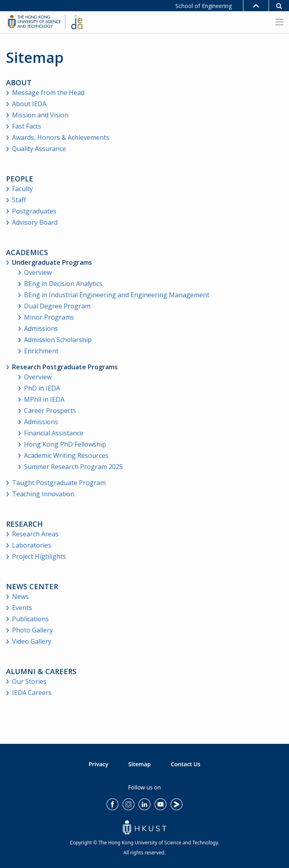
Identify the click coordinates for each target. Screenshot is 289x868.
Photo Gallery (32, 630)
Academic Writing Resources (66, 455)
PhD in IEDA (42, 388)
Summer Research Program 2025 (73, 467)
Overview (38, 272)
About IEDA (29, 104)
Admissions (41, 328)
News (20, 596)
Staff (19, 200)
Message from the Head (48, 93)
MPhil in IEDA (44, 399)
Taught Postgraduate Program (59, 483)
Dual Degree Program (57, 306)
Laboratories (32, 545)
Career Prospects (50, 411)
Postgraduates (34, 211)
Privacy (98, 764)
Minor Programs (49, 317)
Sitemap (140, 764)
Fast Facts (27, 126)
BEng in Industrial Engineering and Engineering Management (117, 295)
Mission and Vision (40, 115)
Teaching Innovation (43, 494)
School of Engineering (204, 6)
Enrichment (41, 351)
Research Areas (35, 534)
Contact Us (186, 764)
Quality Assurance (39, 149)
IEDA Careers (32, 693)
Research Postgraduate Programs (65, 367)
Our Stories (29, 681)
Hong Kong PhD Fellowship (65, 444)
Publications (30, 619)
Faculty (22, 189)
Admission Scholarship (58, 340)
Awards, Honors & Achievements (61, 137)
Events (22, 608)
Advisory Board (35, 222)
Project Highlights (39, 556)
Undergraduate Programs (52, 262)
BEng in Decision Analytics (63, 284)
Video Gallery (32, 641)
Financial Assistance (54, 433)
